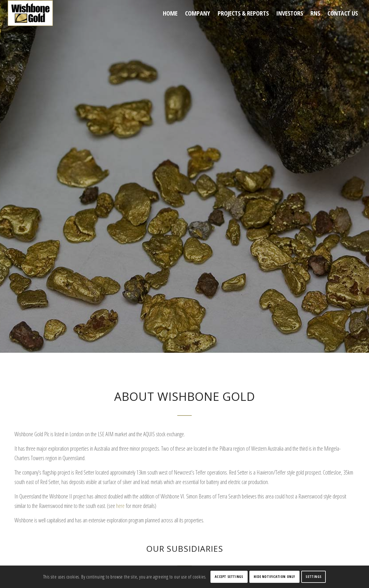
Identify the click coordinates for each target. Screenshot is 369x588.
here (120, 506)
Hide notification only (274, 577)
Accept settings (229, 577)
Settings (314, 577)
